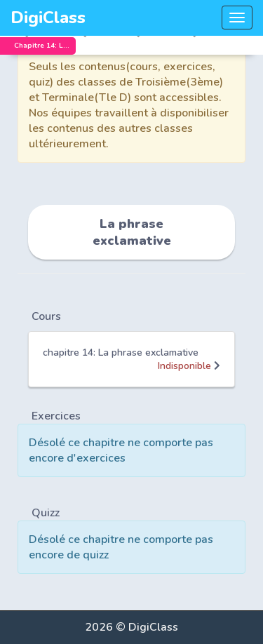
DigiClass (48, 18)
